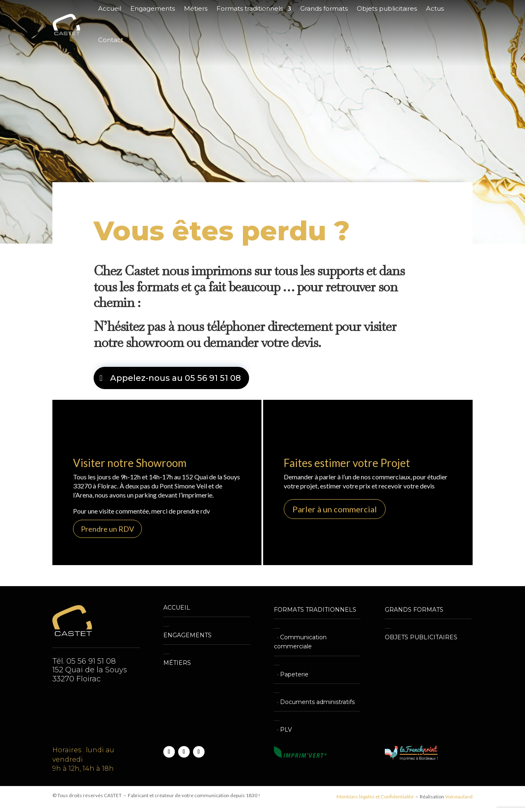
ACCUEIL (177, 608)
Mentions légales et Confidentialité (375, 797)
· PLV (283, 730)
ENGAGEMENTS (187, 635)
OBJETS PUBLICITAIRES (421, 637)
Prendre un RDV (107, 529)
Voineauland (459, 797)
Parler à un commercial (335, 509)
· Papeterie (291, 674)
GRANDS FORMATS (414, 610)
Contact (111, 40)
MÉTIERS (177, 663)
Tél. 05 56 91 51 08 (84, 661)
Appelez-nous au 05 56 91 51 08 (175, 378)
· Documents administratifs (314, 702)
